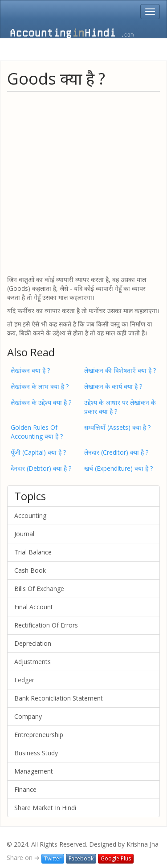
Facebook (81, 858)
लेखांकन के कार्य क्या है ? (113, 386)
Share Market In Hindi (45, 808)
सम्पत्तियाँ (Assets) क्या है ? (117, 427)
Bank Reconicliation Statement (59, 698)
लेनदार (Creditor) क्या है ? (116, 452)
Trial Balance (33, 552)
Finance (25, 789)
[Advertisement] (83, 183)
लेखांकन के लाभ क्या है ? (40, 386)
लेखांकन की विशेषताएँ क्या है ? (120, 370)
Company (28, 716)
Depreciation (33, 643)
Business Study (36, 753)
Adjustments (33, 662)
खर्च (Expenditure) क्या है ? (118, 468)
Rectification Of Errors (46, 625)
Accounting (30, 516)
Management (34, 771)
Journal (24, 534)
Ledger (24, 680)
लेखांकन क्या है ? (30, 370)
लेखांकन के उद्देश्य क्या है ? (41, 402)
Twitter (53, 858)
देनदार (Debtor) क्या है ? (41, 468)
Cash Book (30, 570)
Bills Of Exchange (39, 589)
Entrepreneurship (39, 735)
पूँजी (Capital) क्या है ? (38, 452)
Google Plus (116, 858)
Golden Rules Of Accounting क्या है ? (37, 432)
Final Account (34, 607)
